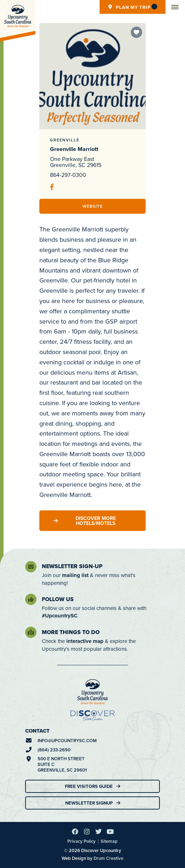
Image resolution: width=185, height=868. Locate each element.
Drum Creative (108, 858)
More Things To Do (71, 632)
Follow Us (58, 599)
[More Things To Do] (31, 632)
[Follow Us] (31, 599)
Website (93, 206)
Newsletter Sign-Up (72, 566)
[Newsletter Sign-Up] (31, 567)
